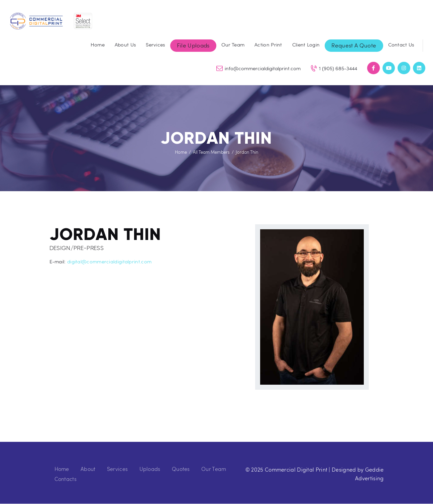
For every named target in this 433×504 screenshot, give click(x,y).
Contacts (66, 479)
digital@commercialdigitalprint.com (109, 261)
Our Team (214, 469)
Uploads (150, 469)
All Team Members (211, 152)
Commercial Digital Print (296, 469)
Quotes (181, 469)
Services (117, 469)
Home (181, 152)
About (88, 469)
